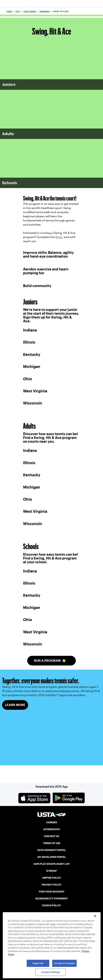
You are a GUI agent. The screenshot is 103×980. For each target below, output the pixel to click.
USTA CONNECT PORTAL (52, 850)
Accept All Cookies (65, 963)
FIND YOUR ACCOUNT (52, 892)
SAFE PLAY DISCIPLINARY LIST (52, 864)
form (59, 237)
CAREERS (52, 822)
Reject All (38, 963)
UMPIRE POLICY (52, 878)
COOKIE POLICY (51, 905)
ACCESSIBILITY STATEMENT (51, 899)
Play (18, 12)
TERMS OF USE (52, 843)
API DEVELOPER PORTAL (52, 857)
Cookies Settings (51, 972)
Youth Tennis (30, 12)
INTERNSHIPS (52, 829)
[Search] (99, 11)
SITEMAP (51, 871)
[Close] (95, 916)
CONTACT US (51, 836)
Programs (45, 12)
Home (9, 12)
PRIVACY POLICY (52, 885)
